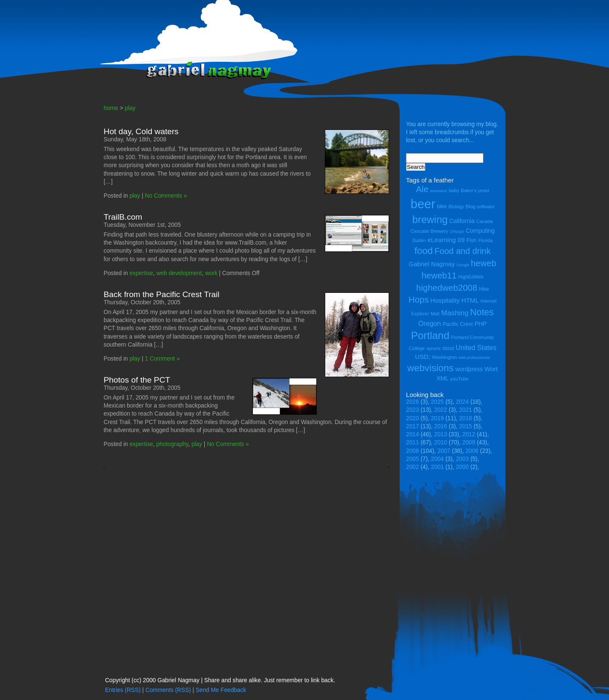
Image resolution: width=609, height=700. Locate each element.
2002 (413, 467)
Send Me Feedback (221, 690)
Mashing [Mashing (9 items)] (455, 313)
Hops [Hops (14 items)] (419, 299)
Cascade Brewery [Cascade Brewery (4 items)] (429, 231)
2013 (441, 434)
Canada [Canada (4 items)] (484, 221)
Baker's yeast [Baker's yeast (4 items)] (475, 190)
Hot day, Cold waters (141, 131)
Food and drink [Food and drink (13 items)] (462, 251)
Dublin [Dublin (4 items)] (419, 240)
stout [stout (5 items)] (448, 348)
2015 (465, 426)
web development (179, 273)
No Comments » (166, 196)
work (211, 273)
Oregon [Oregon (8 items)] (430, 323)
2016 (441, 426)
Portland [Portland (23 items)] (430, 335)
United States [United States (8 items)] (476, 347)
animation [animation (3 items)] (439, 191)
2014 (413, 434)
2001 (438, 467)
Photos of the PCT (137, 380)
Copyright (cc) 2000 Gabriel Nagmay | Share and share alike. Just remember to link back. (220, 680)
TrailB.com (123, 217)
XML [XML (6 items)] (443, 378)
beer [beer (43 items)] (423, 204)
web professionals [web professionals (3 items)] (474, 358)
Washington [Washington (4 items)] (444, 357)
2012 (469, 434)
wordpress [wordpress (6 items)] (469, 369)
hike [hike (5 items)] (484, 289)
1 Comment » (163, 359)
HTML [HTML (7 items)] (470, 300)
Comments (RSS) (168, 690)
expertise (141, 273)
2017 (413, 426)
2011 (413, 442)
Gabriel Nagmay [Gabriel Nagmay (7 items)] (432, 264)
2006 (472, 451)
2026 (413, 402)
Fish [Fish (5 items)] (472, 240)
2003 (462, 459)
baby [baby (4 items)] (454, 190)
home (111, 108)
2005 (413, 459)
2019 (438, 418)
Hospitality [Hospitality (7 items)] (445, 300)
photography (172, 444)
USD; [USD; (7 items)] (422, 357)
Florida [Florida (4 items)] (486, 240)
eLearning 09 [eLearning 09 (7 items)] (446, 240)
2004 (438, 459)
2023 (413, 410)
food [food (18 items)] (424, 251)
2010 (441, 442)
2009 (469, 442)
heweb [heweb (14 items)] (483, 263)
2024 (462, 402)
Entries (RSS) (123, 690)
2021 (465, 410)
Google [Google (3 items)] (463, 265)
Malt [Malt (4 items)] (435, 314)
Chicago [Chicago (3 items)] (457, 231)
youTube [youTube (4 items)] (459, 379)
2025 (438, 402)
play (130, 108)
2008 (413, 451)
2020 (413, 418)
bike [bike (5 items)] (442, 206)
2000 (462, 467)
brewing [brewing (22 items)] (430, 219)
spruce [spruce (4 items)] (433, 348)
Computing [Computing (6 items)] (480, 231)
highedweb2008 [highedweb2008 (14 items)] (447, 288)
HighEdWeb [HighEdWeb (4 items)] (471, 277)
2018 (465, 418)
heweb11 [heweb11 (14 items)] (439, 275)
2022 (441, 410)
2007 (444, 451)
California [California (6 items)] (462, 221)
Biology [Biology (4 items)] (456, 207)
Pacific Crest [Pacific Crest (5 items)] (458, 324)
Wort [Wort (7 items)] (491, 369)
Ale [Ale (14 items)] (422, 189)
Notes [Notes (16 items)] (482, 312)
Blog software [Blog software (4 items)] (480, 207)
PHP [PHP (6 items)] (481, 324)
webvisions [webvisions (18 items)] (431, 368)
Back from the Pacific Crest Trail (162, 294)
